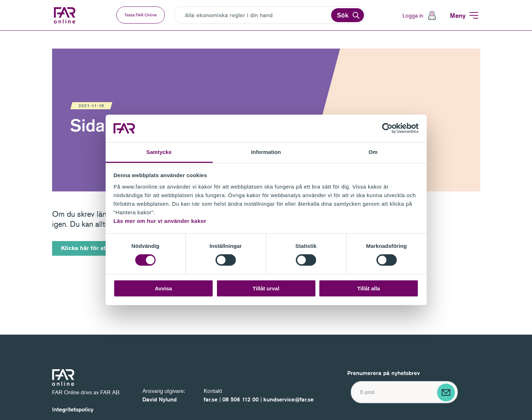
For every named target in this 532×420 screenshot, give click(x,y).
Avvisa (163, 288)
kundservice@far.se (288, 399)
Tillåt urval (266, 288)
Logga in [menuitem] (413, 15)
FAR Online (71, 15)
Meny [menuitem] (458, 15)
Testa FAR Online (141, 15)
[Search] (257, 15)
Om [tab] (373, 152)
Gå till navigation (0, 31)
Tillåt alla (369, 288)
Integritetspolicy (73, 409)
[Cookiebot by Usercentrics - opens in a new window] (387, 128)
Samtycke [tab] (159, 152)
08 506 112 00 (240, 399)
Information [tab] (266, 152)
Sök (343, 15)
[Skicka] (446, 392)
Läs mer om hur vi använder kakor (160, 221)
